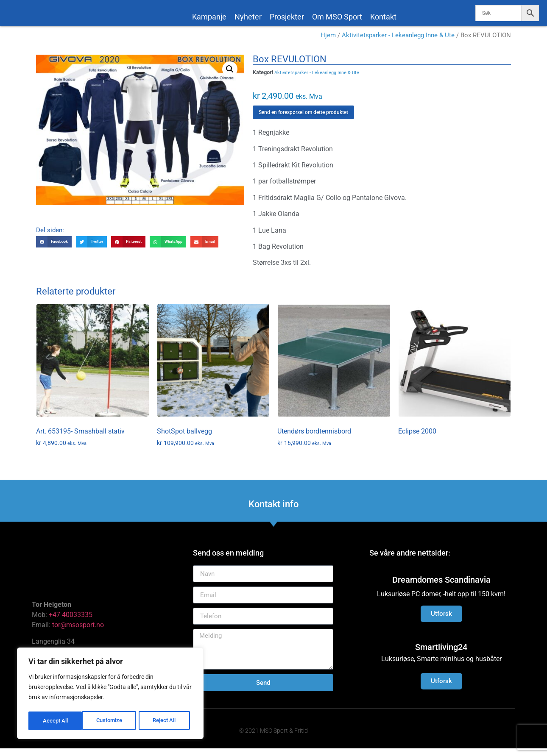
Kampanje (209, 17)
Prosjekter (287, 17)
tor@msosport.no (79, 632)
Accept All (166, 721)
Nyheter (248, 17)
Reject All (111, 721)
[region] (110, 695)
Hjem (328, 43)
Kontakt (383, 17)
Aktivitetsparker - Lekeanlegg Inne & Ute (398, 43)
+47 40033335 (71, 622)
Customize (56, 721)
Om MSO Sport (337, 17)
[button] (230, 76)
